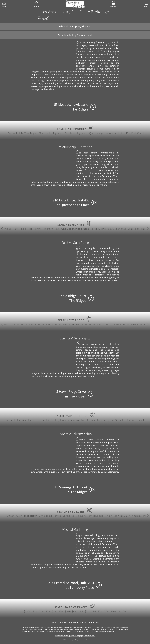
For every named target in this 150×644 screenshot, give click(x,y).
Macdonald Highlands (51, 133)
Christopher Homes (50, 516)
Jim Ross (137, 516)
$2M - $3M (58, 611)
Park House (19, 229)
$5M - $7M (97, 611)
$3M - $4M (71, 611)
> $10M (122, 611)
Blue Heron (31, 516)
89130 (50, 324)
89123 (16, 324)
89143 (118, 324)
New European (105, 420)
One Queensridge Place (75, 229)
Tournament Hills (115, 133)
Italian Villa (20, 420)
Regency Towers (100, 229)
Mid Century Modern (58, 420)
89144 (126, 324)
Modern (75, 420)
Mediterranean (36, 420)
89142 (109, 324)
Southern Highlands (76, 133)
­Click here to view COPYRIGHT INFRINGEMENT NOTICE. (71, 631)
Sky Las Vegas (118, 229)
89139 (92, 324)
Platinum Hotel (51, 229)
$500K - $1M (31, 611)
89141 (101, 324)
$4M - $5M (84, 611)
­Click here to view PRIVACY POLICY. (103, 631)
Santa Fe (120, 420)
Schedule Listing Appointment (75, 35)
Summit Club (15, 133)
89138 (84, 324)
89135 (75, 324)
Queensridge (96, 133)
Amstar (10, 516)
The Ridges (31, 133)
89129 (41, 324)
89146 (143, 324)
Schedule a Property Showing (75, 26)
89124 (24, 324)
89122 (7, 324)
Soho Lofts (133, 229)
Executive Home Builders (89, 516)
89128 (33, 324)
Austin (19, 516)
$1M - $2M (45, 611)
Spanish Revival (135, 420)
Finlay (108, 516)
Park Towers (34, 229)
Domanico (68, 516)
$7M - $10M (110, 611)
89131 (58, 324)
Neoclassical (88, 420)
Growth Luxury (122, 516)
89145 (134, 324)
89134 (66, 324)
